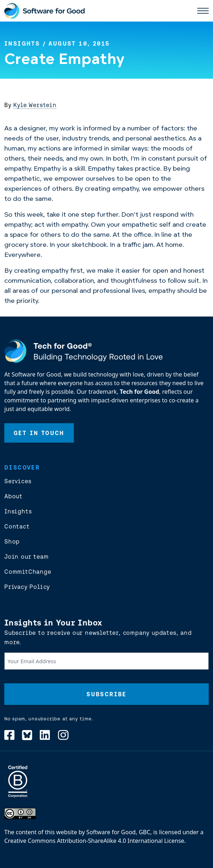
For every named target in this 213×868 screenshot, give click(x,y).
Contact (17, 526)
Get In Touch (39, 433)
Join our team (26, 557)
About (13, 496)
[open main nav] (203, 11)
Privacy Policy (27, 587)
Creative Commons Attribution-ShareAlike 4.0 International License (94, 841)
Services (18, 481)
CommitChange (28, 572)
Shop (12, 541)
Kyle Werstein (35, 105)
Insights (22, 43)
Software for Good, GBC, (119, 832)
